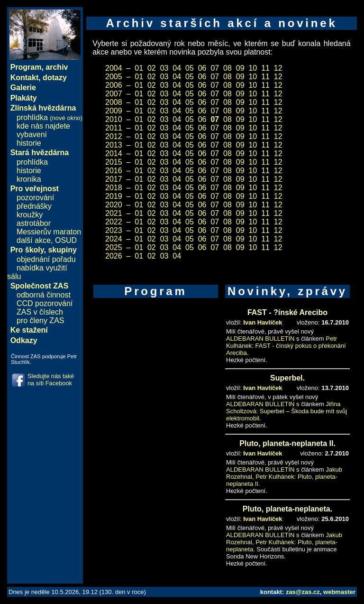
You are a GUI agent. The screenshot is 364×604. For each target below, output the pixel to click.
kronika (29, 179)
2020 (114, 205)
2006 (114, 85)
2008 (114, 102)
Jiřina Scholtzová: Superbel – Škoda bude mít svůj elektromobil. (287, 411)
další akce (34, 240)
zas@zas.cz (303, 592)
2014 (114, 153)
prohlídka (50, 117)
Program (26, 67)
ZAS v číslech (40, 312)
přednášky (34, 206)
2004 (114, 68)
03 (164, 68)
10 (253, 68)
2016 (114, 171)
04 (177, 68)
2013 (114, 145)
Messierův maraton (49, 232)
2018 (114, 188)
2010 (114, 119)
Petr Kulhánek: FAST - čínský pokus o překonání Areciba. (286, 346)
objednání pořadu (46, 259)
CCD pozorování (45, 303)
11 (265, 68)
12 (278, 68)
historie (29, 143)
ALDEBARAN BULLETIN (260, 339)
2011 (114, 128)
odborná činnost (44, 295)
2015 (114, 162)
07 (215, 68)
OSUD (66, 240)
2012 (114, 136)
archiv (57, 67)
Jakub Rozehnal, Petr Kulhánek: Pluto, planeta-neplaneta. (284, 542)
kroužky (30, 215)
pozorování (35, 198)
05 (190, 68)
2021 (114, 213)
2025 (114, 247)
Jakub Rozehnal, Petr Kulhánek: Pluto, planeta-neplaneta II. (284, 477)
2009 (114, 111)
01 (139, 68)
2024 (114, 239)
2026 (114, 256)
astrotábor (34, 223)
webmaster (339, 592)
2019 (114, 196)
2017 (114, 179)
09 (240, 68)
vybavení (32, 135)
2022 (114, 222)
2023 (114, 230)
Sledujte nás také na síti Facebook (51, 380)
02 (152, 68)
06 (202, 68)
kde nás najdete (43, 126)
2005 (114, 77)
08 (227, 68)
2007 (114, 94)
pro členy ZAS (40, 321)
